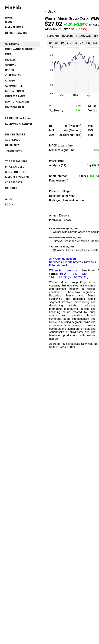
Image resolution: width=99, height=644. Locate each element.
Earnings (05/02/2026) (74, 277)
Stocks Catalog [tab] (16, 33)
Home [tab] (9, 18)
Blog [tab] (9, 22)
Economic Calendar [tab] (19, 124)
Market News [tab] (14, 27)
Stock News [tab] (13, 145)
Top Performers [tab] (16, 162)
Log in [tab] (9, 205)
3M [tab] (62, 43)
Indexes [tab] (11, 60)
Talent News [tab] (14, 151)
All (51, 259)
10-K (74, 274)
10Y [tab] (88, 43)
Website (72, 270)
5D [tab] (56, 43)
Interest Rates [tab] (15, 96)
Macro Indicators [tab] (17, 102)
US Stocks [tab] (12, 44)
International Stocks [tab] (20, 49)
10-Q (63, 274)
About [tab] (9, 199)
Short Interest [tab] (16, 172)
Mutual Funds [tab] (15, 91)
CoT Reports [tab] (14, 183)
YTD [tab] (69, 43)
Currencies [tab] (13, 75)
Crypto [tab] (10, 81)
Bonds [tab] (10, 70)
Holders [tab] (68, 36)
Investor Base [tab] (15, 107)
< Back (50, 11)
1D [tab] (50, 43)
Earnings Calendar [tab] (18, 118)
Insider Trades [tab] (15, 135)
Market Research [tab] (17, 177)
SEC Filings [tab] (13, 140)
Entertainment (72, 262)
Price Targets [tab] (15, 167)
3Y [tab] (82, 43)
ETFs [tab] (8, 54)
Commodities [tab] (14, 86)
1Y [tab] (76, 43)
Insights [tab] (11, 188)
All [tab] (95, 43)
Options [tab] (11, 65)
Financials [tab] (84, 36)
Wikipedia (55, 270)
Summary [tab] (53, 36)
